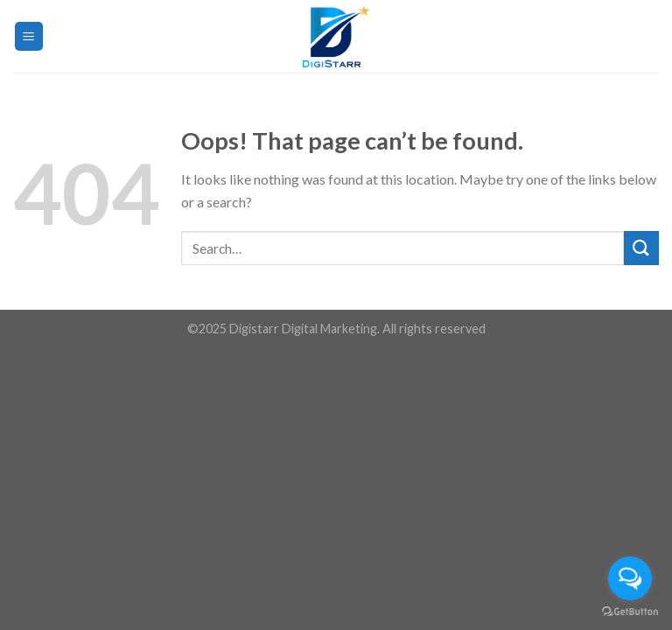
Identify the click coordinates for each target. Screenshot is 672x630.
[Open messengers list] (630, 578)
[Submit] (641, 248)
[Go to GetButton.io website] (630, 612)
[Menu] (29, 36)
